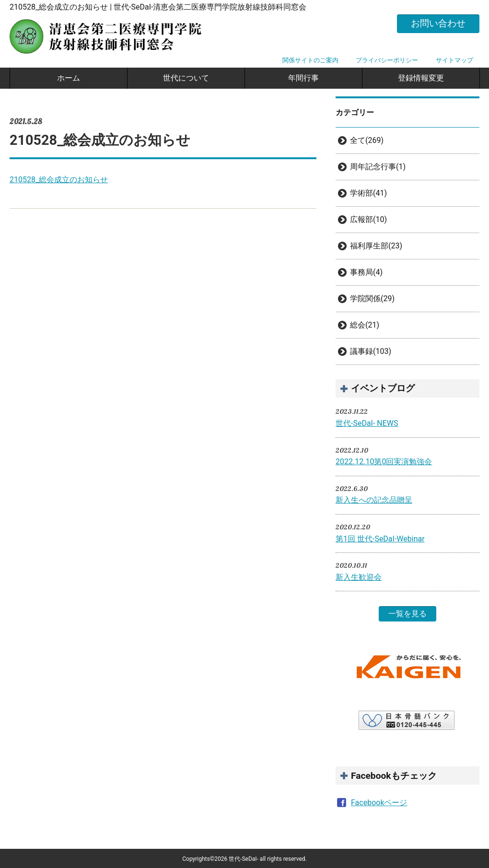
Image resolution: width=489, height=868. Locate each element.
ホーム (69, 78)
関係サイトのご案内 (310, 60)
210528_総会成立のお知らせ (59, 180)
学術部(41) (368, 193)
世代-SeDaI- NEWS (367, 423)
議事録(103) (371, 351)
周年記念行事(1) (378, 167)
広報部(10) (368, 219)
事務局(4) (366, 272)
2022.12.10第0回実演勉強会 (384, 462)
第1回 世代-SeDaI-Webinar (380, 539)
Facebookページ (379, 803)
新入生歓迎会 (359, 577)
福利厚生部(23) (376, 246)
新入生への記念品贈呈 (374, 500)
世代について (186, 78)
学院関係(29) (372, 299)
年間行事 (303, 78)
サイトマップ (454, 60)
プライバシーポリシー (387, 60)
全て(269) (367, 140)
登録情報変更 (421, 78)
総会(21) (365, 325)
